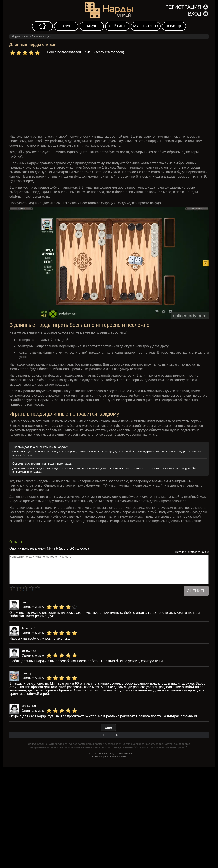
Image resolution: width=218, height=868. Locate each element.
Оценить (196, 591)
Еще (108, 727)
